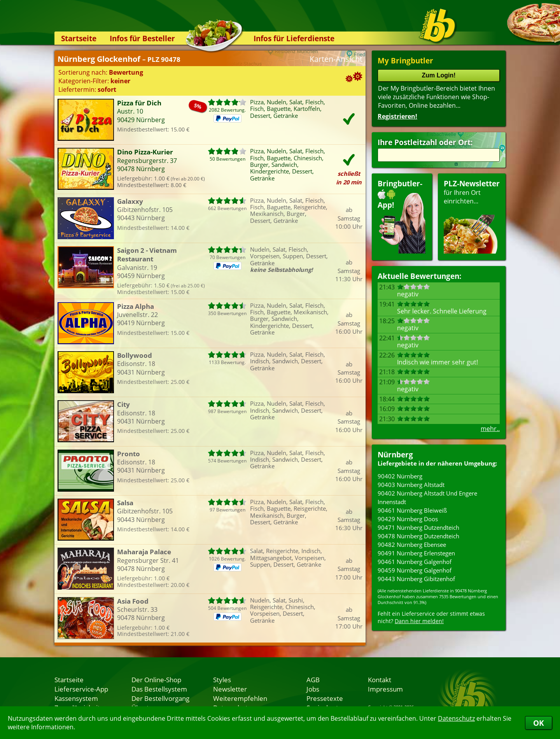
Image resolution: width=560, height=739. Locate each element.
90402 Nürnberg (400, 476)
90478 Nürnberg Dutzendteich (418, 536)
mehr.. (490, 429)
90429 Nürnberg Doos (408, 519)
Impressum (385, 689)
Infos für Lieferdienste (294, 38)
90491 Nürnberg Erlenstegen (416, 553)
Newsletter (230, 689)
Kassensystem (76, 698)
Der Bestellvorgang (160, 698)
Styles (222, 679)
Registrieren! (397, 116)
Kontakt (380, 679)
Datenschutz (456, 718)
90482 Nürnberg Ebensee (412, 545)
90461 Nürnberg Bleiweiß (412, 510)
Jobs (313, 689)
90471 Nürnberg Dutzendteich (418, 527)
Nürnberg (395, 454)
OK (539, 723)
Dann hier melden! (419, 621)
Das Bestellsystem (159, 689)
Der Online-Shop (156, 679)
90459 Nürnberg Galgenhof (415, 570)
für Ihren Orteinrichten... (472, 216)
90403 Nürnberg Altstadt (411, 485)
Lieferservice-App (81, 689)
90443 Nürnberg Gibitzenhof (416, 579)
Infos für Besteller (142, 38)
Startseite (79, 38)
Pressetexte (325, 698)
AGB (313, 679)
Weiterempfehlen (240, 698)
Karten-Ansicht (336, 59)
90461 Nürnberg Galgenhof (415, 562)
